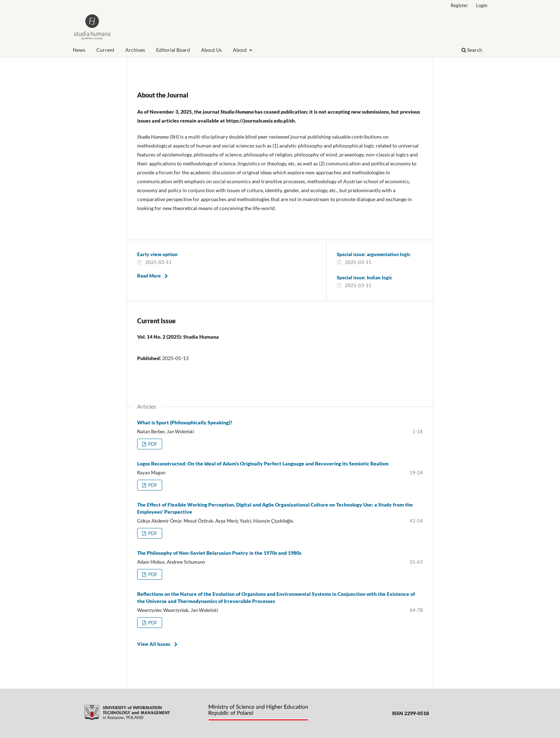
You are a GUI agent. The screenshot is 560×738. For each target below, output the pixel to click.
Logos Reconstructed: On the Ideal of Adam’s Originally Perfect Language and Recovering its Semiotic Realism (263, 463)
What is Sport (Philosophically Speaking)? (185, 422)
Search (472, 50)
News (79, 50)
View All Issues (154, 644)
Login (482, 5)
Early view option (157, 254)
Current (105, 50)
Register (459, 5)
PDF (152, 444)
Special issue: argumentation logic (374, 254)
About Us (211, 50)
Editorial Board (173, 50)
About (240, 50)
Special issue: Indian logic (364, 278)
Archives (135, 50)
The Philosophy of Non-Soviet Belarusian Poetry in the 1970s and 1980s (219, 553)
